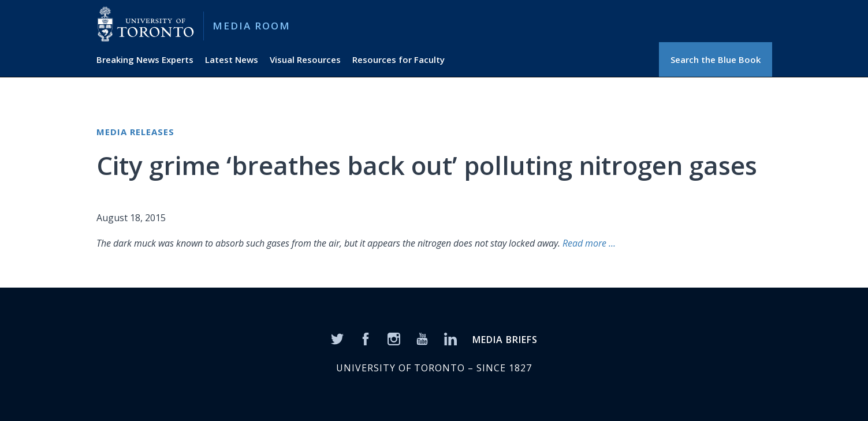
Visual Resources (305, 59)
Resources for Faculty (398, 59)
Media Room (252, 26)
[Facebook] (366, 338)
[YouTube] (422, 338)
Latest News (232, 59)
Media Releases (135, 132)
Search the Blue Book (716, 59)
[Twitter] (337, 338)
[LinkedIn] (450, 338)
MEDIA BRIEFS (505, 340)
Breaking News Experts (145, 59)
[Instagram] (394, 338)
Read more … (589, 243)
